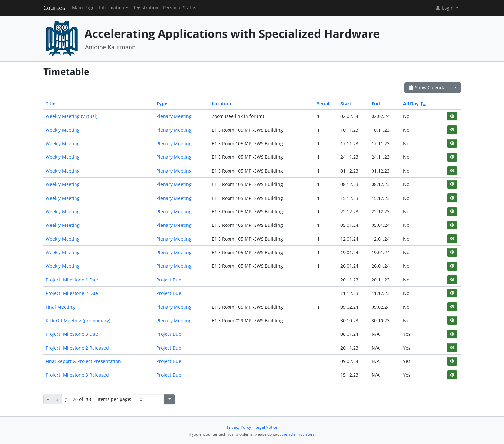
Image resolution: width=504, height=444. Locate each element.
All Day (414, 104)
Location (221, 104)
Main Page (83, 8)
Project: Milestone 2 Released (77, 348)
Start (346, 104)
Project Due (169, 280)
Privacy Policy (239, 427)
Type (162, 104)
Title (50, 104)
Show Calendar (428, 88)
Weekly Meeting (63, 130)
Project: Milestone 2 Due (72, 293)
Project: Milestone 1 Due (72, 280)
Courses (54, 8)
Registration (145, 8)
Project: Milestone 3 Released (77, 375)
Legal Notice (266, 427)
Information (112, 8)
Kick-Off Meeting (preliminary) (78, 320)
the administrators (298, 434)
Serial (323, 104)
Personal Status (180, 8)
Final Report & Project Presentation (83, 361)
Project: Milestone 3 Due (72, 334)
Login (445, 8)
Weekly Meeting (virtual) (72, 116)
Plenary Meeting (174, 116)
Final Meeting (60, 307)
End (376, 104)
